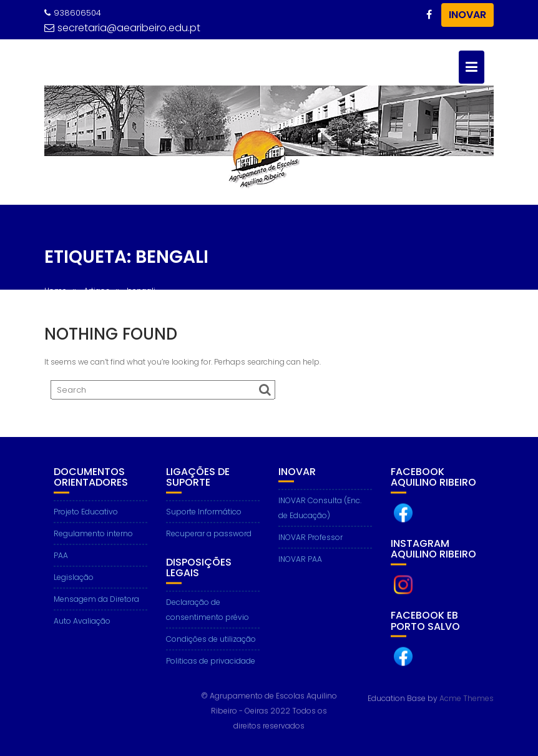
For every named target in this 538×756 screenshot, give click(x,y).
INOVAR (467, 15)
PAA (61, 557)
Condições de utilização (211, 641)
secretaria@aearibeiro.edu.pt (122, 28)
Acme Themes (467, 698)
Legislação (74, 579)
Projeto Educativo (86, 513)
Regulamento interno (93, 535)
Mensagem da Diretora (96, 601)
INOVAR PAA (300, 561)
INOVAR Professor (311, 539)
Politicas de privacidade (211, 663)
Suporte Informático (204, 513)
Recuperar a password (209, 535)
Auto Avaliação (82, 623)
